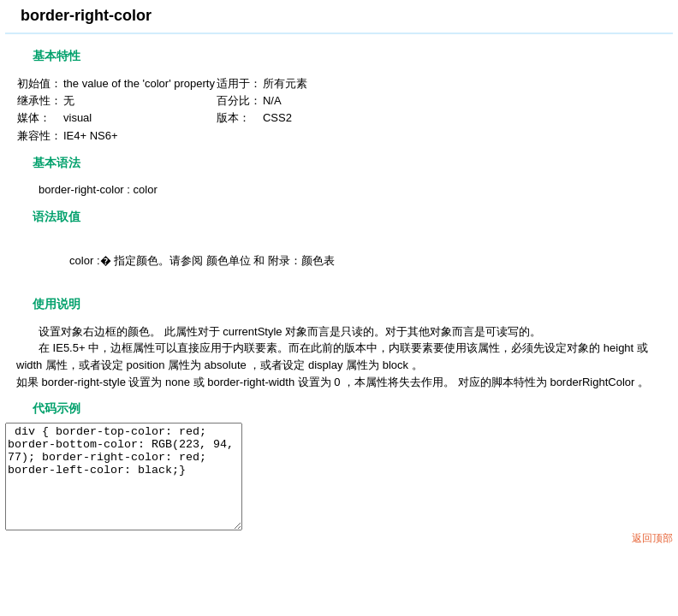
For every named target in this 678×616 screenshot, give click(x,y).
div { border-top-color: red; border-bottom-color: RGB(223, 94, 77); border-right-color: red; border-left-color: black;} (137, 487)
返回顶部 (652, 559)
